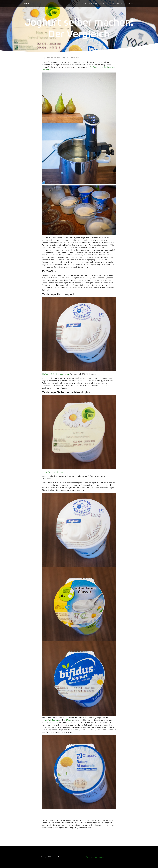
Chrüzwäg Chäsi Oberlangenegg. (56, 374)
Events (102, 3)
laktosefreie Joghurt (50, 720)
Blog (109, 3)
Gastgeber (93, 3)
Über (84, 3)
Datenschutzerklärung (95, 857)
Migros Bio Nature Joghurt (53, 472)
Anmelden (117, 3)
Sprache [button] (128, 3)
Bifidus (68, 720)
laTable (27, 3)
